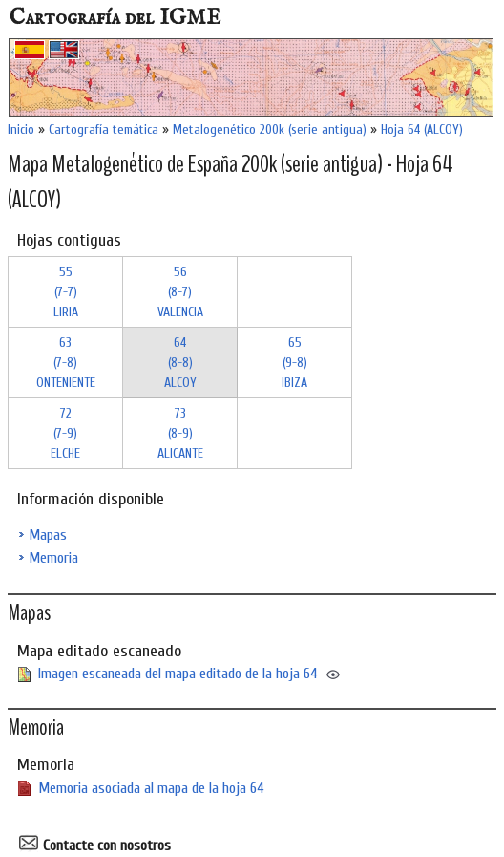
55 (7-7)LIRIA (66, 292)
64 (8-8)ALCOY (180, 363)
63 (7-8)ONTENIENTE (66, 363)
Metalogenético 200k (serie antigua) (270, 129)
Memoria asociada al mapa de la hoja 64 (151, 788)
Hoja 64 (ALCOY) (422, 129)
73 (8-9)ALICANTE (180, 433)
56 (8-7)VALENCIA (180, 292)
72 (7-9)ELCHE (65, 433)
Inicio (21, 129)
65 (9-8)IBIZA (294, 363)
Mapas (48, 535)
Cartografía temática (104, 129)
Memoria (53, 558)
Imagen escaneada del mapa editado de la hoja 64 (178, 674)
